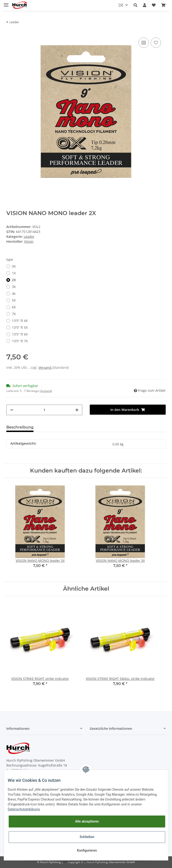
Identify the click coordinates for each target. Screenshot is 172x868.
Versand (45, 367)
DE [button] (121, 5)
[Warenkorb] (163, 5)
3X (14, 287)
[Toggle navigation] (6, 3)
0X (14, 266)
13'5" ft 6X (20, 334)
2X (14, 280)
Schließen (87, 837)
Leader (29, 237)
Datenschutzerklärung (24, 809)
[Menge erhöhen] (77, 410)
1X (14, 273)
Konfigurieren (87, 850)
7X (14, 314)
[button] (135, 5)
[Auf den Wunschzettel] (156, 43)
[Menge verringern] (12, 410)
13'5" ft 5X (20, 327)
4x (14, 293)
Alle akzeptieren (87, 821)
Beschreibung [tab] (20, 427)
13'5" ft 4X (20, 321)
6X (14, 307)
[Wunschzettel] (154, 5)
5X (14, 300)
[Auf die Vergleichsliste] (144, 43)
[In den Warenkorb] (128, 410)
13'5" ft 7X (20, 341)
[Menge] (44, 410)
